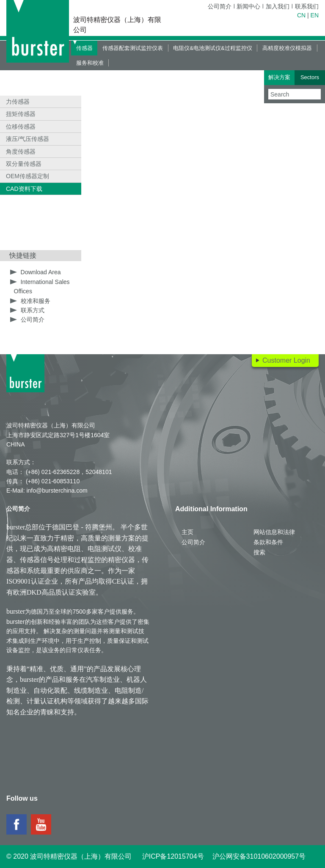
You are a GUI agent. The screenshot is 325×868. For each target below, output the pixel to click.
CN (301, 15)
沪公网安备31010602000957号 (259, 856)
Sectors (310, 77)
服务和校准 (90, 63)
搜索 (259, 552)
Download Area (41, 272)
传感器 (84, 48)
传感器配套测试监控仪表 (133, 48)
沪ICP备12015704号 (173, 856)
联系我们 (307, 6)
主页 (187, 532)
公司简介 (220, 6)
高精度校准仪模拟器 (287, 48)
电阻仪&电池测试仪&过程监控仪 (212, 48)
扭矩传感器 (21, 114)
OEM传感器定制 (28, 176)
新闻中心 (248, 6)
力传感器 (18, 102)
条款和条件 (268, 542)
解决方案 (279, 77)
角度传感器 (21, 152)
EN (315, 15)
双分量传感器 (24, 164)
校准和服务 (36, 301)
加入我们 (278, 6)
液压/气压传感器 (28, 139)
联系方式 (33, 310)
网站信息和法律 (274, 532)
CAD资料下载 (24, 189)
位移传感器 (21, 127)
